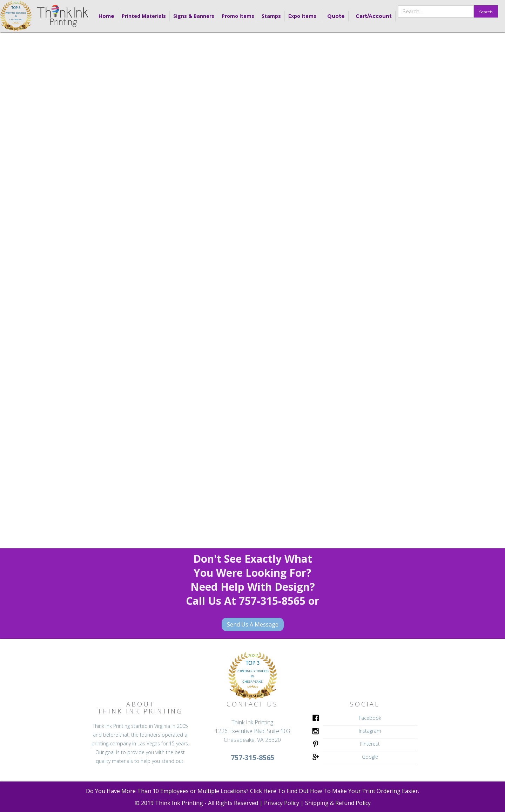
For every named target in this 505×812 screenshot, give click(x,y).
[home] (16, 16)
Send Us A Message (253, 624)
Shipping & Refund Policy (338, 803)
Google (370, 757)
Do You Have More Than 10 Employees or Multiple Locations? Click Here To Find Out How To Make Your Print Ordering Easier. (252, 791)
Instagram (370, 731)
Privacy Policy (282, 803)
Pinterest (370, 744)
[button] (144, 16)
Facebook (370, 718)
